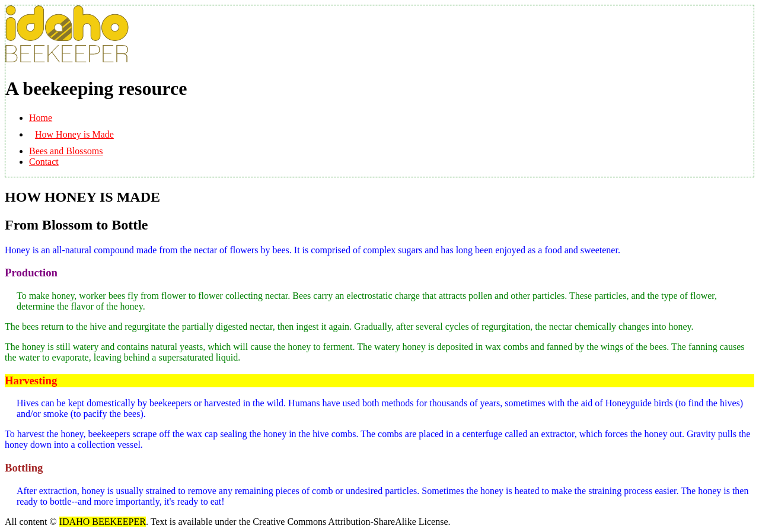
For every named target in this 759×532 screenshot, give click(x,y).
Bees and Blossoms (66, 151)
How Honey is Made (74, 134)
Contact (44, 162)
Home (41, 118)
